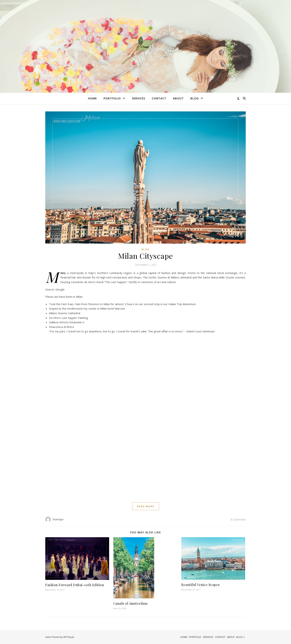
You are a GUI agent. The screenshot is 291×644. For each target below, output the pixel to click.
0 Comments (238, 519)
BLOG (195, 98)
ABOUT (178, 98)
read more (146, 506)
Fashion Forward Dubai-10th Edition (75, 585)
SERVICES (139, 98)
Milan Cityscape (145, 256)
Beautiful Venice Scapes (201, 585)
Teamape (58, 519)
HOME (92, 98)
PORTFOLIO (112, 98)
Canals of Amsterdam (130, 603)
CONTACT (159, 98)
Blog (145, 249)
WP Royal (69, 637)
